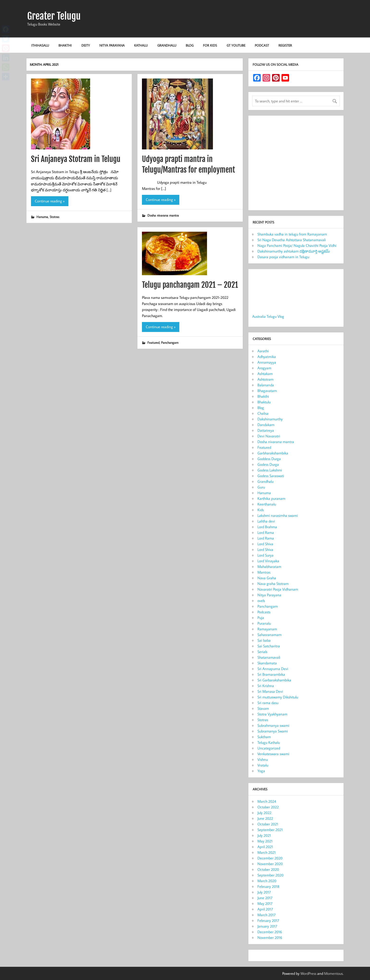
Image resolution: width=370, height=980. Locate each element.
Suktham (264, 737)
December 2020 (270, 858)
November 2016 (270, 937)
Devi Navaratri (269, 436)
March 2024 (267, 801)
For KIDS (210, 45)
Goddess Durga (269, 459)
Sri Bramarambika (271, 674)
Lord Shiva (265, 544)
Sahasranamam (269, 635)
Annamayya (267, 362)
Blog (190, 45)
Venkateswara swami (273, 754)
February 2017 (268, 920)
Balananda (266, 385)
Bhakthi (65, 45)
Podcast (262, 45)
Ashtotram (265, 379)
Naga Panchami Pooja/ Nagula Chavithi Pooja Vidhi (297, 245)
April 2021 (265, 847)
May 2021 (265, 841)
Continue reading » (50, 201)
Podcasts (264, 612)
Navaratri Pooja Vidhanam (278, 589)
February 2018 (268, 886)
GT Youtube (236, 45)
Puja (261, 618)
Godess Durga (268, 464)
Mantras (264, 572)
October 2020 (268, 869)
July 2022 (264, 813)
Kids (261, 510)
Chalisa (263, 413)
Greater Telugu (54, 16)
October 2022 (268, 807)
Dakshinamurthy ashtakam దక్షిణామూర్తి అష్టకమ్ (294, 251)
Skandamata (267, 663)
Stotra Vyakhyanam (272, 714)
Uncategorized (269, 748)
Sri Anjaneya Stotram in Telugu (76, 159)
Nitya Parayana (112, 45)
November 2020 (270, 864)
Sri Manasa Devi (270, 691)
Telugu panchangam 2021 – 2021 (190, 285)
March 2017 (266, 915)
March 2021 (266, 852)
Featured (153, 342)
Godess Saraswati (271, 476)
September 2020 (270, 875)
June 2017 (265, 898)
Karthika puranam (271, 498)
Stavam (263, 708)
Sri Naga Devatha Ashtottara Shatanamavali (292, 240)
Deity (86, 45)
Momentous (333, 973)
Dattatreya (266, 430)
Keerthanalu (267, 504)
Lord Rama (266, 532)
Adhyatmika (267, 357)
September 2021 (270, 830)
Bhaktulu (264, 402)
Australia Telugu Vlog (268, 316)
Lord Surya (265, 555)
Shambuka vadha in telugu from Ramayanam (292, 234)
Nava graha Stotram (273, 584)
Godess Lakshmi (270, 470)
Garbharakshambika (273, 453)
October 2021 (268, 824)
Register (285, 45)
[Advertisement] (296, 164)
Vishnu (263, 759)
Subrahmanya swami (273, 725)
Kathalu (141, 45)
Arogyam (264, 368)
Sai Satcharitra (269, 646)
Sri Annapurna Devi (273, 669)
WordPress (308, 973)
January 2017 (267, 926)
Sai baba (264, 640)
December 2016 (270, 932)
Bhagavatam (267, 391)
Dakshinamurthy (270, 419)
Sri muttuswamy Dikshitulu (278, 697)
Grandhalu (167, 45)
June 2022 (265, 818)
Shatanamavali (269, 657)
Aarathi (263, 351)
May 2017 (265, 903)
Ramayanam (267, 629)
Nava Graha (267, 578)
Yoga (261, 771)
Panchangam (170, 342)
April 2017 (265, 909)
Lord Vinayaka (268, 561)
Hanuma (42, 217)
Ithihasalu (40, 45)
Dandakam (266, 425)
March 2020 (267, 881)
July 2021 (264, 835)
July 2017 (264, 892)
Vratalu (263, 765)
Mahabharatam (269, 566)
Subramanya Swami (273, 731)
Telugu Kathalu (269, 742)
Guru (261, 487)
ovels (261, 601)
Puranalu (264, 623)
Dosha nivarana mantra (163, 215)
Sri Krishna (266, 686)
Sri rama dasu (268, 703)
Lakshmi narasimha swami (278, 515)
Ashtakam (265, 374)
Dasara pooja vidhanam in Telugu (283, 257)
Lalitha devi (266, 521)
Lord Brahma (267, 527)
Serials (262, 652)
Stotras (54, 217)
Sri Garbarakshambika (274, 680)
